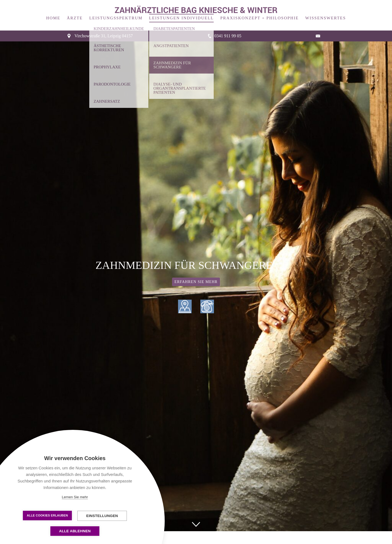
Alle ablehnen (75, 531)
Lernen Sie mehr (75, 497)
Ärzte (75, 11)
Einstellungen (102, 516)
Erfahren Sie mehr (196, 275)
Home (53, 11)
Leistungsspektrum (116, 11)
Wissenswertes (325, 11)
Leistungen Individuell (182, 11)
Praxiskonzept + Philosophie (259, 11)
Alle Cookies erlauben (48, 515)
